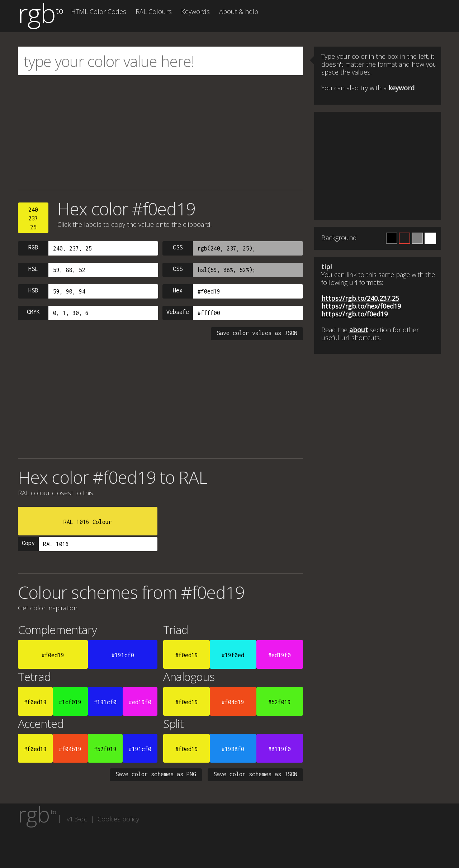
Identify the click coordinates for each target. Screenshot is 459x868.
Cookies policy (118, 819)
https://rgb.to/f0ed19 (354, 314)
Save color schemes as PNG (156, 774)
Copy (28, 543)
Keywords (195, 11)
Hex (178, 290)
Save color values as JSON (257, 333)
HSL (33, 269)
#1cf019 (70, 702)
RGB (33, 247)
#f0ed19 (53, 655)
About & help (239, 11)
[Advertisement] (160, 133)
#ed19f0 (280, 655)
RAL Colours (154, 11)
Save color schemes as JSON (255, 774)
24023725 (33, 218)
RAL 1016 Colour (88, 522)
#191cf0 (123, 655)
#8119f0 (280, 749)
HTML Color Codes (99, 11)
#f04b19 (233, 702)
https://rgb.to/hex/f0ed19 (361, 306)
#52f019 (280, 702)
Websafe (178, 312)
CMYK (33, 312)
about (359, 330)
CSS (178, 247)
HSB (33, 290)
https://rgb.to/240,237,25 (360, 298)
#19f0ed (233, 655)
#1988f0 (233, 749)
